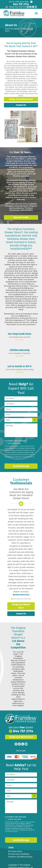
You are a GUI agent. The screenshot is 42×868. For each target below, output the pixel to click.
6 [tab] (22, 599)
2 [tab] (14, 599)
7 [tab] (24, 599)
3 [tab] (16, 599)
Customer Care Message (15, 441)
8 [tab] (26, 599)
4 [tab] (18, 599)
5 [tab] (20, 599)
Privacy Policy (16, 851)
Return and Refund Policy (21, 857)
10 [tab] (30, 599)
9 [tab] (28, 599)
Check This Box (14, 443)
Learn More (20, 340)
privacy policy (13, 459)
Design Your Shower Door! (21, 99)
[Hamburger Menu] (36, 13)
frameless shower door (14, 64)
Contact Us (21, 105)
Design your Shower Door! (21, 606)
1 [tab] (12, 599)
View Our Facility (21, 217)
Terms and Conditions (20, 854)
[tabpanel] (21, 552)
